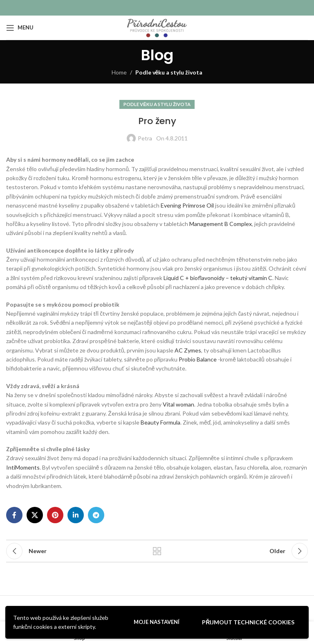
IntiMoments (23, 467)
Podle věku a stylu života (169, 72)
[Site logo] (157, 27)
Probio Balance (198, 359)
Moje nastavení (157, 622)
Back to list (157, 551)
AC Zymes (188, 350)
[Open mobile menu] (20, 28)
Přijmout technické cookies (248, 622)
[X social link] (35, 515)
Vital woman (178, 404)
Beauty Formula (160, 422)
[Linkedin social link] (76, 515)
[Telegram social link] (96, 515)
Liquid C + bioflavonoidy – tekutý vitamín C (218, 278)
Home (119, 72)
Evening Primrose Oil (187, 205)
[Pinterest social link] (55, 515)
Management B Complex (221, 224)
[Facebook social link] (14, 515)
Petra (145, 138)
